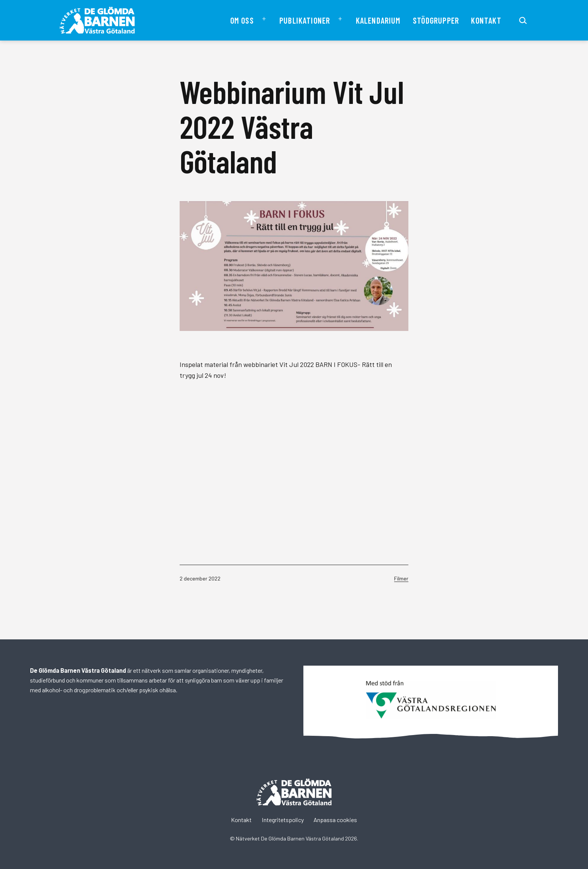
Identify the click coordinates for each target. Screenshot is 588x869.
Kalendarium (378, 20)
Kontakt (486, 20)
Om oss (242, 20)
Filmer (401, 578)
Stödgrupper (436, 20)
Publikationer (305, 20)
